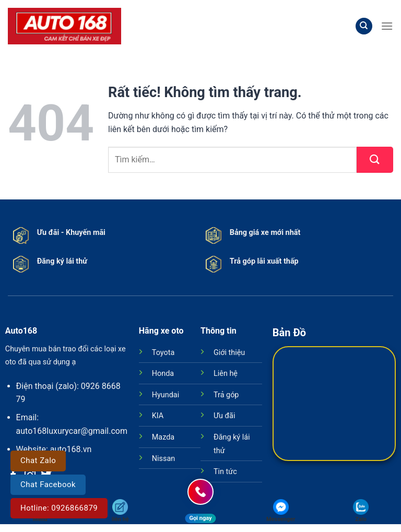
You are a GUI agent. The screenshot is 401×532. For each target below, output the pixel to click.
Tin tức (225, 472)
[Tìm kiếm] (364, 26)
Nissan (163, 459)
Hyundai (166, 395)
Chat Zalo (38, 460)
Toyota (163, 353)
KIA (158, 416)
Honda (163, 374)
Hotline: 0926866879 (59, 508)
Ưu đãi (224, 416)
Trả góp (226, 395)
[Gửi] (375, 160)
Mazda (163, 437)
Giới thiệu (229, 353)
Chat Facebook (48, 484)
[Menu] (387, 26)
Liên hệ (226, 374)
